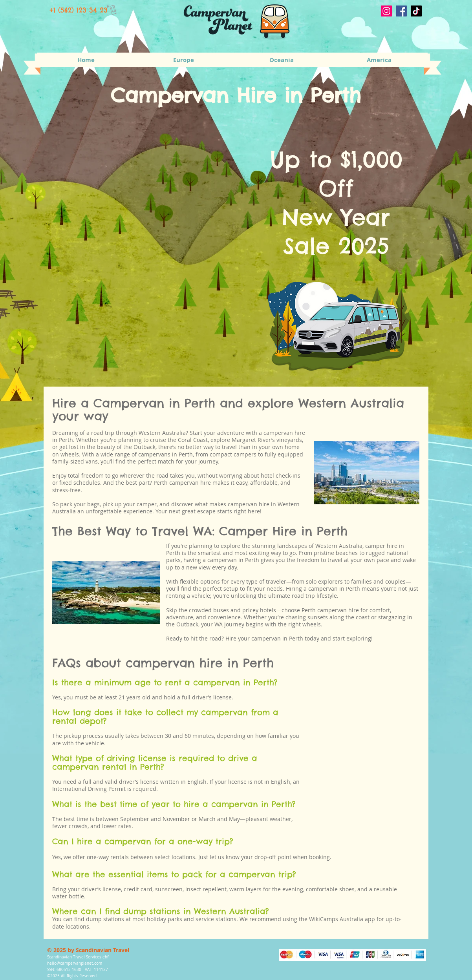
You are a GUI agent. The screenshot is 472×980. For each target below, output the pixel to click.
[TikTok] (416, 11)
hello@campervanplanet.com (75, 963)
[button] (184, 60)
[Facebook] (401, 11)
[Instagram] (386, 11)
